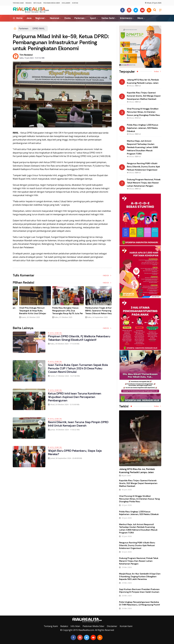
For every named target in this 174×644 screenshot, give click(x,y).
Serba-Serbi (108, 18)
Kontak (75, 3)
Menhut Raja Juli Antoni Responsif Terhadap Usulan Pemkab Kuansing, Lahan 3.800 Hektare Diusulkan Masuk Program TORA (138, 528)
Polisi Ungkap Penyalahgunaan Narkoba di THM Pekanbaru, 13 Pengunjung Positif (140, 603)
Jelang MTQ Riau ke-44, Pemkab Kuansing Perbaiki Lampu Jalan (137, 471)
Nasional (54, 18)
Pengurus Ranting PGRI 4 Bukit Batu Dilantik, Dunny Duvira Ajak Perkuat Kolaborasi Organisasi (137, 545)
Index (107, 276)
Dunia (68, 18)
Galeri (3, 614)
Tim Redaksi (26, 55)
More (140, 18)
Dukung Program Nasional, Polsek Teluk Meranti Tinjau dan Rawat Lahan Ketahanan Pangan (139, 561)
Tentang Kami (18, 3)
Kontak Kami (126, 626)
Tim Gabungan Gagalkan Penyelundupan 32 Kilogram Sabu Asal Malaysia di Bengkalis (27, 312)
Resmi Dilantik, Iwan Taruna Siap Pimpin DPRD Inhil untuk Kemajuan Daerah (78, 424)
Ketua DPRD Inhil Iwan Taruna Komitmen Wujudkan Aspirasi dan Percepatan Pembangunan (75, 397)
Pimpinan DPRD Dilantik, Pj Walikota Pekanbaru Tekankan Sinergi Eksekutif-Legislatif (79, 338)
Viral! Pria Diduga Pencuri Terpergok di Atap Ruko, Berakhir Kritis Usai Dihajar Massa (93, 312)
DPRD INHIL (39, 28)
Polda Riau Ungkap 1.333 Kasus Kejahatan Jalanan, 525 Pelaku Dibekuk (139, 513)
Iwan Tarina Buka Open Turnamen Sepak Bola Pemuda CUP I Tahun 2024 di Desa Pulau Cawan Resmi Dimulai (78, 368)
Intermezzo (126, 18)
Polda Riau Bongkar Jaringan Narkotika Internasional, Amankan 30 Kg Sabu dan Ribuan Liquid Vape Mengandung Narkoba (61, 313)
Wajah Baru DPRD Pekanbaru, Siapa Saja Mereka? (75, 452)
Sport (93, 18)
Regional (40, 18)
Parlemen (79, 18)
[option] (29, 303)
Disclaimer (66, 3)
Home (18, 18)
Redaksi (29, 3)
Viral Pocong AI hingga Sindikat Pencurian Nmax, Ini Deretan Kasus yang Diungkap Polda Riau (139, 499)
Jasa (29, 18)
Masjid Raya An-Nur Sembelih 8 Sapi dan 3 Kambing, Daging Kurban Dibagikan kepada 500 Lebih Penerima (140, 577)
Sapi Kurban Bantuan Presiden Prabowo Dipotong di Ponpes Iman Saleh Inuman (139, 591)
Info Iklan (37, 3)
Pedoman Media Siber (52, 3)
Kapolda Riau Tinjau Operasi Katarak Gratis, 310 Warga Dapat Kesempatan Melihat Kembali (138, 483)
